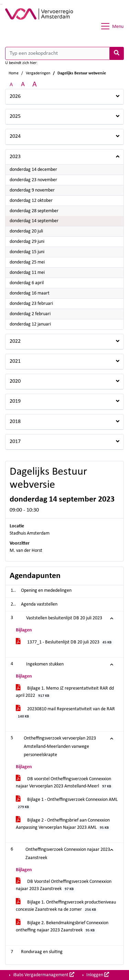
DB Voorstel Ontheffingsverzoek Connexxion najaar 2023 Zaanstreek (64, 886)
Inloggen (97, 975)
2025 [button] (15, 116)
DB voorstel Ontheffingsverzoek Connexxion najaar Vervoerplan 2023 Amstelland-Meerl (65, 783)
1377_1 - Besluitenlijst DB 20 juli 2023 (65, 643)
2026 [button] (15, 96)
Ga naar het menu (2, 4)
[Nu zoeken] (117, 53)
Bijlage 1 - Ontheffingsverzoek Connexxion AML (67, 804)
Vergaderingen (38, 73)
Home (14, 73)
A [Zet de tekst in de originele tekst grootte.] (11, 85)
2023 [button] (15, 157)
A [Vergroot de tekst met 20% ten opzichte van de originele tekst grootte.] (23, 85)
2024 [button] (15, 136)
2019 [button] (15, 401)
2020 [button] (15, 381)
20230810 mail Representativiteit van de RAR (65, 713)
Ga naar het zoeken (1, 4)
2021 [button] (15, 361)
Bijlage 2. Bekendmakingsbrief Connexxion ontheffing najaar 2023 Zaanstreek (62, 927)
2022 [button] (15, 341)
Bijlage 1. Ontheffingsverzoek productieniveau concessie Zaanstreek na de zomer (66, 906)
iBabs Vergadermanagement (43, 975)
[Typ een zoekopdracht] (64, 53)
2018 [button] (15, 422)
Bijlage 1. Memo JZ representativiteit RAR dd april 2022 (65, 692)
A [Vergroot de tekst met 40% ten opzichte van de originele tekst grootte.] (35, 85)
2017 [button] (15, 442)
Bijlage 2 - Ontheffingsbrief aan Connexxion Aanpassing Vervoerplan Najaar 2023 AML (63, 824)
